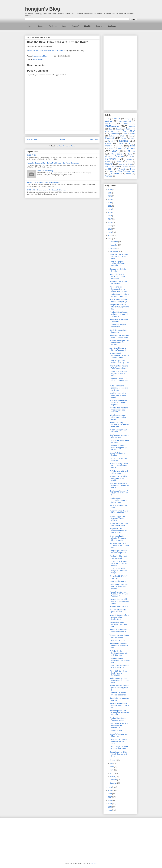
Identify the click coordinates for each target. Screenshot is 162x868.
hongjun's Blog (43, 9)
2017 (110, 219)
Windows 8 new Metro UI (119, 606)
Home (30, 26)
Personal (111, 159)
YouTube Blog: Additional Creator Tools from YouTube (119, 410)
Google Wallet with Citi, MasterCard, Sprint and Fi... (119, 307)
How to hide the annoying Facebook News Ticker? (119, 336)
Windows (115, 174)
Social (114, 166)
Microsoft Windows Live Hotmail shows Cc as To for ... (119, 706)
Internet (109, 146)
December (114, 242)
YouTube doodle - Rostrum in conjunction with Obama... (119, 653)
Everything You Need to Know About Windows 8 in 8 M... (119, 486)
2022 (110, 203)
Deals (125, 134)
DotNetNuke (113, 136)
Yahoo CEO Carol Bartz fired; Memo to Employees (118, 673)
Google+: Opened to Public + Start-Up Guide (119, 362)
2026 (110, 189)
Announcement (125, 121)
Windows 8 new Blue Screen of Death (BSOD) (117, 518)
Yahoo (129, 174)
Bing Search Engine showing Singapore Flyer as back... (118, 538)
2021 (110, 206)
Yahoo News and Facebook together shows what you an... (118, 289)
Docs (133, 134)
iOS (121, 146)
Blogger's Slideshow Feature (117, 454)
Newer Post (32, 140)
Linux (111, 148)
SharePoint (122, 164)
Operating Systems (114, 156)
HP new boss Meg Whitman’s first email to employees (119, 425)
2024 (110, 196)
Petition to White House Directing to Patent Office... (118, 373)
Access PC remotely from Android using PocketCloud (119, 617)
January (113, 783)
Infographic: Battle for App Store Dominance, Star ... (119, 381)
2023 (110, 199)
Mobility (88, 26)
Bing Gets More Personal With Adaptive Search (119, 367)
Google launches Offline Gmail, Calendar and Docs (118, 754)
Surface (133, 167)
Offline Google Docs (117, 640)
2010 (110, 787)
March (113, 776)
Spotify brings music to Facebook (118, 331)
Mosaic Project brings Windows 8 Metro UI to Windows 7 (119, 594)
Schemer (129, 162)
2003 (110, 810)
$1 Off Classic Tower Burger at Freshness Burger (118, 571)
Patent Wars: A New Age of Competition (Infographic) (119, 725)
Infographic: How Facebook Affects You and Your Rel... (118, 531)
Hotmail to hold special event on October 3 (118, 631)
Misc (114, 151)
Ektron (131, 136)
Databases (112, 26)
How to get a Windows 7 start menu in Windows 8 (119, 493)
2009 (110, 790)
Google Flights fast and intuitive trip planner (118, 552)
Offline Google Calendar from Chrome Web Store (119, 741)
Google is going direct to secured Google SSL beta (119, 256)
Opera (130, 154)
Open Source (117, 154)
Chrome (129, 129)
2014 (110, 229)
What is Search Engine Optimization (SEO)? (118, 301)
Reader (108, 162)
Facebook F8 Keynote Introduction (118, 326)
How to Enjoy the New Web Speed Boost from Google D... (119, 713)
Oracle (131, 156)
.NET (107, 119)
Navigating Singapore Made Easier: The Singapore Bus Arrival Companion (53, 163)
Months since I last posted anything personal (119, 524)
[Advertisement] (120, 73)
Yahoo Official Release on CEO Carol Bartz (119, 667)
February (114, 780)
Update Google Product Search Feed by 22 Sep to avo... (119, 680)
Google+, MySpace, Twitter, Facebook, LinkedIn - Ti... (117, 264)
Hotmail (121, 144)
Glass (133, 138)
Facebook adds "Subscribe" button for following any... (119, 500)
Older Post (93, 140)
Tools (110, 169)
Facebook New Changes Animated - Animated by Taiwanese (119, 314)
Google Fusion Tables (118, 581)
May (112, 770)
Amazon (117, 119)
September (114, 251)
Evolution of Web (116, 731)
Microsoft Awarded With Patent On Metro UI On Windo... (119, 601)
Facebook (53, 26)
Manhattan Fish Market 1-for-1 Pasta (119, 283)
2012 (110, 235)
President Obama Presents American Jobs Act (119, 660)
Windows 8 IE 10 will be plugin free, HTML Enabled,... (118, 478)
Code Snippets (111, 131)
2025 (110, 193)
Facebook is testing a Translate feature (117, 719)
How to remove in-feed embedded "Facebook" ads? (119, 646)
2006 (110, 800)
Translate (122, 169)
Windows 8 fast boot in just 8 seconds (118, 611)
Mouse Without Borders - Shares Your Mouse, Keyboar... (119, 403)
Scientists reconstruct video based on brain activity (118, 417)
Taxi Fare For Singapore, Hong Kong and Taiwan (44, 182)
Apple (64, 26)
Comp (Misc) (129, 131)
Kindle (133, 146)
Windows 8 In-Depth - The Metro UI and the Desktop (119, 343)
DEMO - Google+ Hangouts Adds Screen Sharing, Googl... (119, 355)
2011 (110, 239)
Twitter (132, 169)
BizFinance (112, 126)
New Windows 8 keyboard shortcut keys (119, 436)
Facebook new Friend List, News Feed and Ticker (119, 295)
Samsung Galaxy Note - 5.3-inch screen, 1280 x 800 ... (119, 545)
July (112, 763)
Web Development (126, 171)
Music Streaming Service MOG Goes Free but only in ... (119, 466)
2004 (110, 807)
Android (109, 121)
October (113, 248)
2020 (110, 209)
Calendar (119, 129)
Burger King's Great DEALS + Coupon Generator (117, 276)
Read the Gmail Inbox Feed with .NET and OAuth (45, 51)
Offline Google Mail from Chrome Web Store (119, 748)
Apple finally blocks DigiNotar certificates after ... (118, 625)
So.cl (107, 167)
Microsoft (75, 26)
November (114, 245)
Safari (119, 162)
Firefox (124, 138)
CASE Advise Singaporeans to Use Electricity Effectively (47, 190)
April (112, 773)
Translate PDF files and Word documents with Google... (118, 563)
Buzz (110, 129)
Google (40, 26)
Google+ (109, 144)
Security (99, 26)
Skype (130, 164)
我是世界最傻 (32, 155)
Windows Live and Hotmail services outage (119, 636)
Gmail (35, 59)
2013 (110, 232)
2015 (110, 226)
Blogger (132, 127)
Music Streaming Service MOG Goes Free (119, 512)
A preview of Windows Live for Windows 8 (118, 349)
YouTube (109, 176)
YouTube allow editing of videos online (119, 472)
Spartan (125, 167)
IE (130, 144)
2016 (110, 222)
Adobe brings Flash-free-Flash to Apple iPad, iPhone (119, 587)
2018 (110, 216)
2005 (110, 804)
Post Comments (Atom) (67, 146)
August (113, 760)
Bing (126, 123)
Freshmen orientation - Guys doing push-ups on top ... (118, 448)
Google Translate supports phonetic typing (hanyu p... (119, 688)
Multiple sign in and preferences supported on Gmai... (119, 388)
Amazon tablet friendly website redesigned (118, 694)
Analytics (128, 119)
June (112, 767)
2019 (110, 212)
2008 (110, 794)
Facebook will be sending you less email (119, 557)
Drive (122, 136)
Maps (120, 148)
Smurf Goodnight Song (45, 171)
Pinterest (129, 159)
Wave (112, 171)
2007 (110, 797)
